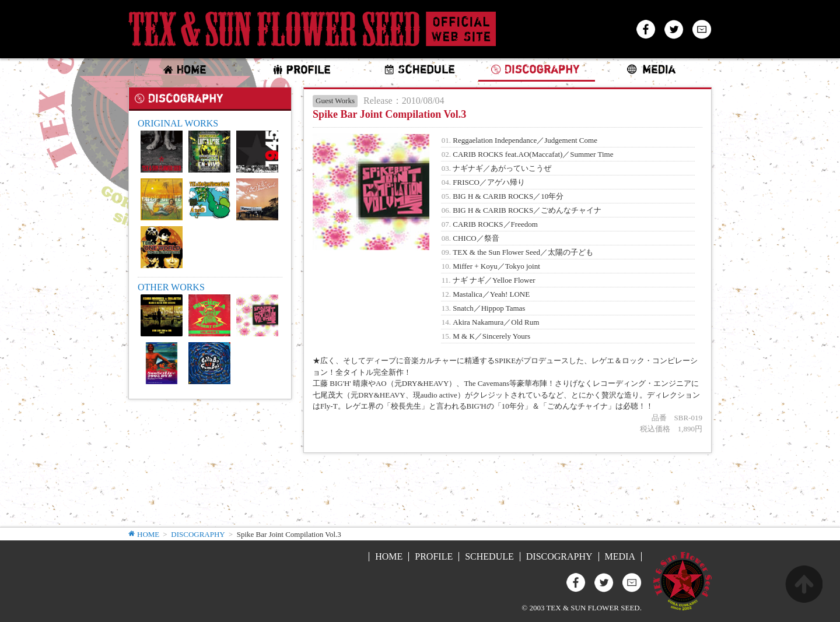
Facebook (646, 29)
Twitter (674, 29)
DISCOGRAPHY (198, 534)
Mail (702, 29)
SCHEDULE (489, 556)
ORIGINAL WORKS (178, 123)
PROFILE (434, 556)
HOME (148, 535)
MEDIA (620, 556)
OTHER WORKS (171, 287)
